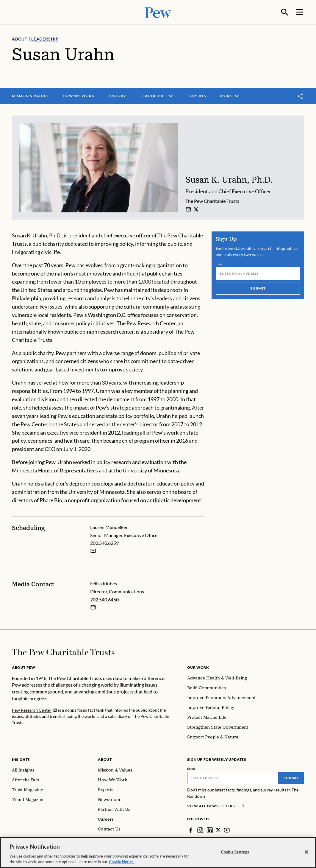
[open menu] (171, 95)
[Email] (258, 273)
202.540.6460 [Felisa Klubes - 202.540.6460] (104, 599)
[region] (158, 853)
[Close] (306, 852)
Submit (258, 288)
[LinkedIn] (210, 830)
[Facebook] (191, 830)
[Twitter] (218, 830)
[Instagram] (200, 830)
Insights (21, 759)
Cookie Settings (235, 852)
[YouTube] (227, 830)
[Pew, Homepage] (158, 12)
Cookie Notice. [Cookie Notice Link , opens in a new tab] (122, 862)
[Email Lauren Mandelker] (93, 550)
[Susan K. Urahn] (188, 209)
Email (220, 263)
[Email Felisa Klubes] (93, 607)
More (230, 95)
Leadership (45, 38)
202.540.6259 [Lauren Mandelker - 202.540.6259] (104, 543)
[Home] (63, 651)
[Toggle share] (301, 95)
